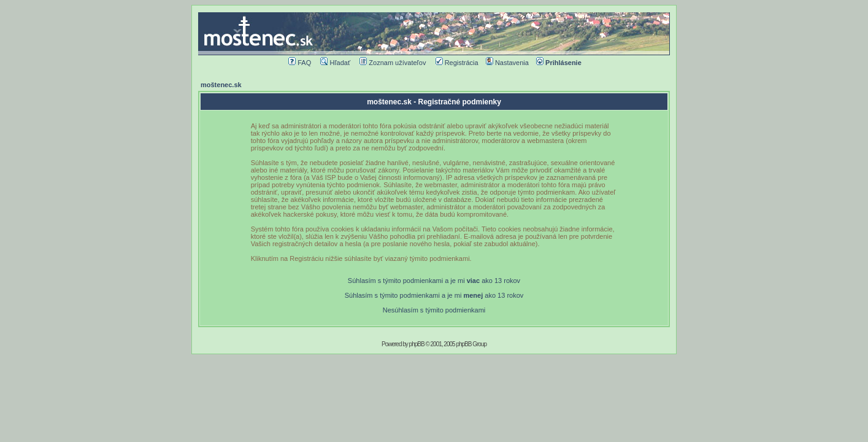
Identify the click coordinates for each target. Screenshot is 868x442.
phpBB (417, 344)
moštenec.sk (221, 85)
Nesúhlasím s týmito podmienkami (434, 310)
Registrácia (457, 63)
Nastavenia (507, 63)
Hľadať (335, 63)
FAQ (300, 63)
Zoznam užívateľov (393, 63)
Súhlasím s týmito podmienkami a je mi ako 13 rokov (434, 281)
